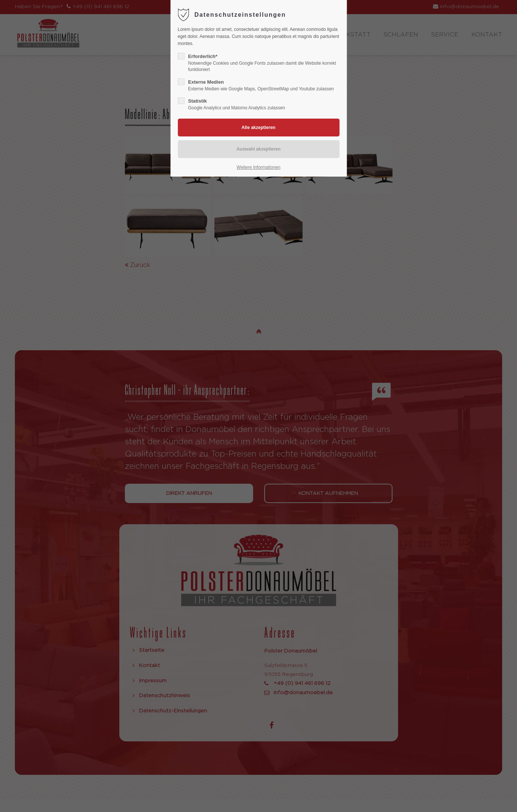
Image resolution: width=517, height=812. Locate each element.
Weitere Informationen (259, 167)
